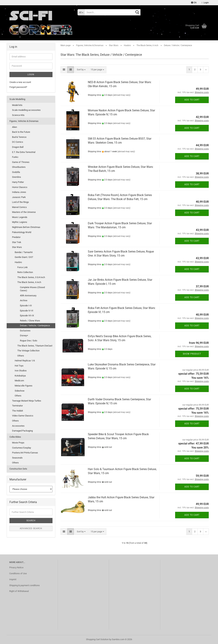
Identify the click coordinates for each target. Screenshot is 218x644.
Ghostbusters (19, 167)
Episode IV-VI (27, 311)
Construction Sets (18, 469)
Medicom (19, 381)
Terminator (17, 406)
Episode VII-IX (27, 316)
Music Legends (20, 217)
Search (31, 521)
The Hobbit (17, 411)
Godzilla (16, 172)
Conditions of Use (18, 573)
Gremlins (17, 177)
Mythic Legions (20, 222)
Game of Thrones (21, 162)
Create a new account (20, 82)
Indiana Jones (19, 192)
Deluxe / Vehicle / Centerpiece (35, 326)
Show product (192, 354)
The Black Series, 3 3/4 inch (31, 277)
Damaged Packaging (22, 431)
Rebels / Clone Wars (30, 321)
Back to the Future (21, 132)
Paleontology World (22, 232)
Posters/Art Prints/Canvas (25, 453)
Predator (16, 237)
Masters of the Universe (24, 212)
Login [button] (205, 3)
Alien (15, 127)
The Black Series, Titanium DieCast (35, 346)
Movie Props (18, 443)
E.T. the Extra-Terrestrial (24, 152)
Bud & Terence (19, 137)
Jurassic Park (19, 197)
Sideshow (20, 391)
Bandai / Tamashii (24, 252)
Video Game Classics (23, 416)
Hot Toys (19, 366)
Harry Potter (18, 182)
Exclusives (25, 331)
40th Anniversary (28, 296)
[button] (194, 3)
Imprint (13, 579)
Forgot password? (18, 87)
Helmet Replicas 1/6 (25, 361)
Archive (24, 300)
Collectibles (15, 437)
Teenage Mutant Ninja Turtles (27, 401)
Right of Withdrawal (19, 591)
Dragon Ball (18, 147)
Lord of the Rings (20, 202)
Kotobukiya (20, 376)
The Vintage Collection (28, 351)
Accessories (18, 426)
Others (21, 356)
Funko (15, 157)
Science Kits (18, 115)
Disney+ (24, 336)
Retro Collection (25, 272)
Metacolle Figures (24, 386)
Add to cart (192, 100)
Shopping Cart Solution (97, 639)
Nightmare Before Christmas (26, 227)
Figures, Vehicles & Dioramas (24, 121)
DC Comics (18, 142)
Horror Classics (20, 187)
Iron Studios (21, 371)
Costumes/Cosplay (22, 448)
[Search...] (81, 12)
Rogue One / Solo (29, 341)
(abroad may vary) (122, 95)
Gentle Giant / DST (24, 257)
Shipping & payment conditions (24, 585)
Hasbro (18, 262)
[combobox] (81, 70)
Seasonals (17, 458)
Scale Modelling (17, 99)
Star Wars (17, 247)
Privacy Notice (16, 567)
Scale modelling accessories (26, 110)
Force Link (22, 267)
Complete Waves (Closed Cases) (32, 289)
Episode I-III (26, 306)
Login (31, 75)
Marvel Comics (19, 207)
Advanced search (31, 528)
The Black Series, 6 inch (29, 282)
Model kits (17, 105)
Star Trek (17, 242)
